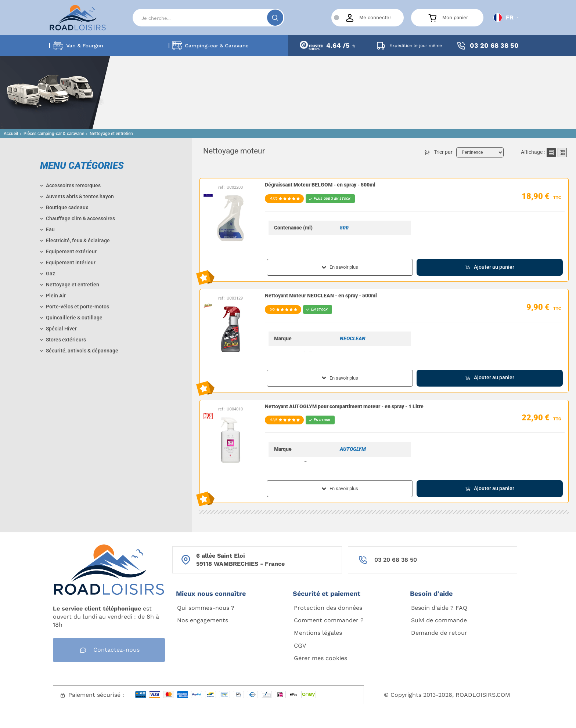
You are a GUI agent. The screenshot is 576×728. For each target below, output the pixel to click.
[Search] (208, 18)
